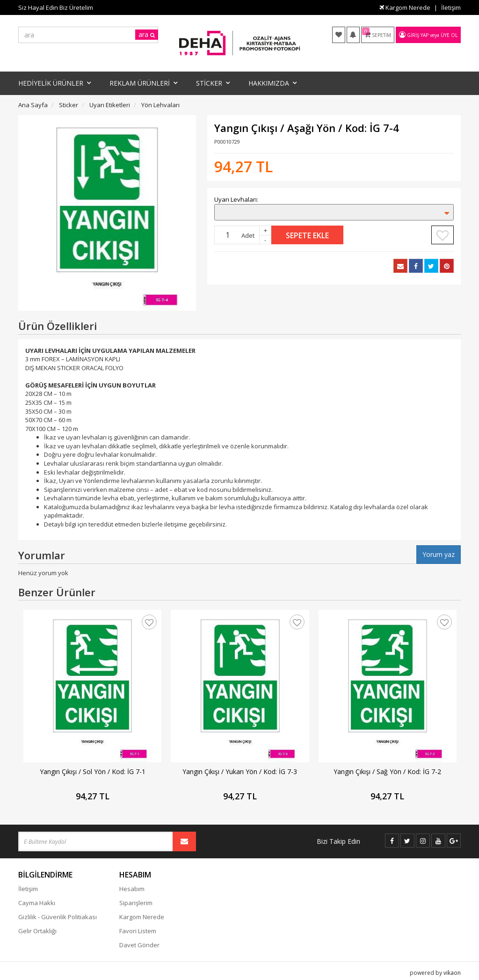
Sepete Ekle (307, 235)
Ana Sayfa (33, 105)
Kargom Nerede (405, 7)
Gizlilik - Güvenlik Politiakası (58, 917)
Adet (248, 235)
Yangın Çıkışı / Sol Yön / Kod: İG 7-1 (93, 772)
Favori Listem (138, 931)
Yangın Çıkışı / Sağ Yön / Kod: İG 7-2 (387, 772)
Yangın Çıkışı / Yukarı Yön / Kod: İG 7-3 (240, 772)
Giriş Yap (418, 35)
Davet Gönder (139, 945)
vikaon (452, 973)
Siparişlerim (136, 903)
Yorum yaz (439, 554)
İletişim (451, 7)
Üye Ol (449, 35)
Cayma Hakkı (37, 903)
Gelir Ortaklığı (37, 931)
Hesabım (132, 889)
